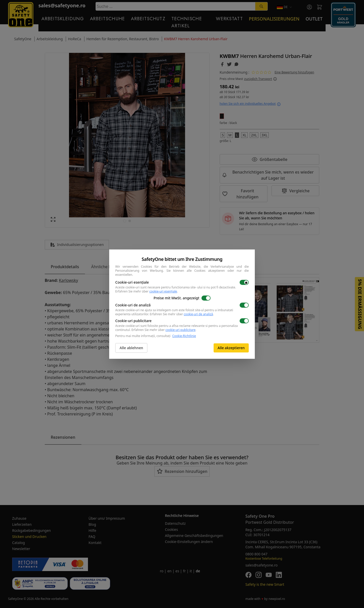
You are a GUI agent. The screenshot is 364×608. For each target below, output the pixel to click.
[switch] (244, 282)
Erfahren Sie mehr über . (147, 291)
